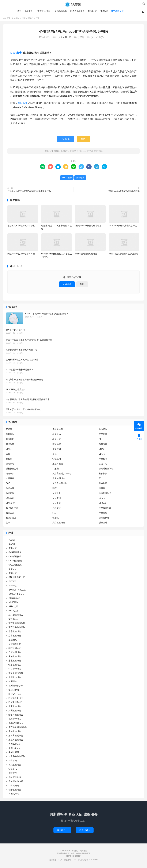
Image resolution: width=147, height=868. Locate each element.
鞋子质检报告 (15, 791)
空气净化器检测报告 (18, 728)
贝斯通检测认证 (106, 469)
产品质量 (103, 435)
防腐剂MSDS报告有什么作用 (88, 226)
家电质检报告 (15, 662)
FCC (54, 514)
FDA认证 (12, 587)
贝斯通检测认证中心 (62, 474)
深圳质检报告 (15, 712)
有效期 (56, 469)
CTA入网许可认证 (17, 578)
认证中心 (103, 465)
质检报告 (73, 5)
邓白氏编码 (14, 787)
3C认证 (102, 499)
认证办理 (10, 489)
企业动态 (13, 641)
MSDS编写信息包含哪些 (86, 255)
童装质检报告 (15, 732)
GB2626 (103, 504)
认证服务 (57, 494)
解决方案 (10, 514)
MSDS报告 (16, 54)
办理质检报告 (105, 494)
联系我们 (62, 831)
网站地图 (84, 852)
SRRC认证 (92, 11)
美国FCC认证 (15, 749)
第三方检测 (58, 465)
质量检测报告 (59, 479)
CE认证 (102, 455)
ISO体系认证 (14, 599)
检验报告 (103, 474)
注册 (82, 285)
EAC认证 (12, 582)
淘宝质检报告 (15, 707)
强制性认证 (104, 519)
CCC (8, 484)
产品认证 (10, 479)
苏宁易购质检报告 (17, 757)
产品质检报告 (59, 523)
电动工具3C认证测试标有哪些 (21, 226)
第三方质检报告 (16, 741)
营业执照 (103, 484)
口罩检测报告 (15, 653)
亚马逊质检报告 (16, 616)
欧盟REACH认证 (16, 699)
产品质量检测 (105, 509)
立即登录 (67, 285)
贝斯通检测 (58, 430)
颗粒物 (9, 460)
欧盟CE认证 (14, 691)
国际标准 (23, 104)
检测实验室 (11, 519)
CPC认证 (13, 570)
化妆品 (56, 519)
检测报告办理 (12, 509)
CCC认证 (104, 11)
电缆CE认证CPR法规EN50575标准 (124, 192)
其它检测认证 (117, 11)
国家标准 (57, 445)
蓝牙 (8, 523)
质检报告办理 (12, 469)
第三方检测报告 (16, 737)
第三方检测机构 (60, 484)
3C (100, 479)
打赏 (83, 140)
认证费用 (57, 499)
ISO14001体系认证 (17, 591)
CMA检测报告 (15, 553)
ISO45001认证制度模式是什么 (123, 226)
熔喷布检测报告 (16, 716)
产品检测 (103, 460)
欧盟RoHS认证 (15, 703)
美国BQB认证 (15, 745)
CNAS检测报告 (15, 562)
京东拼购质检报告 (17, 628)
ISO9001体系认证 (17, 595)
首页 (19, 11)
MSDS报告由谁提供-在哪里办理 (124, 255)
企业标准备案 (15, 645)
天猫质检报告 (61, 11)
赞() (100, 38)
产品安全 (57, 509)
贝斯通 (9, 430)
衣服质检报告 (15, 766)
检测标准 (10, 445)
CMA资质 (10, 504)
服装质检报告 (15, 678)
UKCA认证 (13, 612)
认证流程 (10, 494)
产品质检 (103, 514)
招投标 (102, 489)
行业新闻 (13, 762)
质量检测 (57, 450)
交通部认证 (14, 620)
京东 (54, 455)
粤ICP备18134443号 (74, 857)
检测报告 (103, 430)
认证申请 (57, 504)
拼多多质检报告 (77, 11)
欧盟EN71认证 (15, 695)
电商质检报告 (15, 720)
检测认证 (57, 440)
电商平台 (10, 474)
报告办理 (103, 445)
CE (100, 440)
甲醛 (54, 489)
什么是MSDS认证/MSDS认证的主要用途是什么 (29, 192)
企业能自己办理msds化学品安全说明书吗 (73, 32)
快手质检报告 (15, 666)
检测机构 (57, 435)
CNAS (102, 450)
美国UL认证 (14, 753)
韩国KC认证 (14, 795)
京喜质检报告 (15, 637)
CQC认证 (13, 574)
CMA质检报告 (15, 558)
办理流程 (10, 465)
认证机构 (57, 460)
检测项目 (10, 440)
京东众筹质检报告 (17, 624)
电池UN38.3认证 (16, 724)
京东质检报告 (43, 11)
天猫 (8, 455)
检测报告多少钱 (16, 687)
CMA (8, 450)
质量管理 (103, 523)
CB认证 (12, 545)
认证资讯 (13, 770)
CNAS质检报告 (15, 566)
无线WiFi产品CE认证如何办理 (21, 255)
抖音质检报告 (15, 670)
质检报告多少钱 (16, 782)
